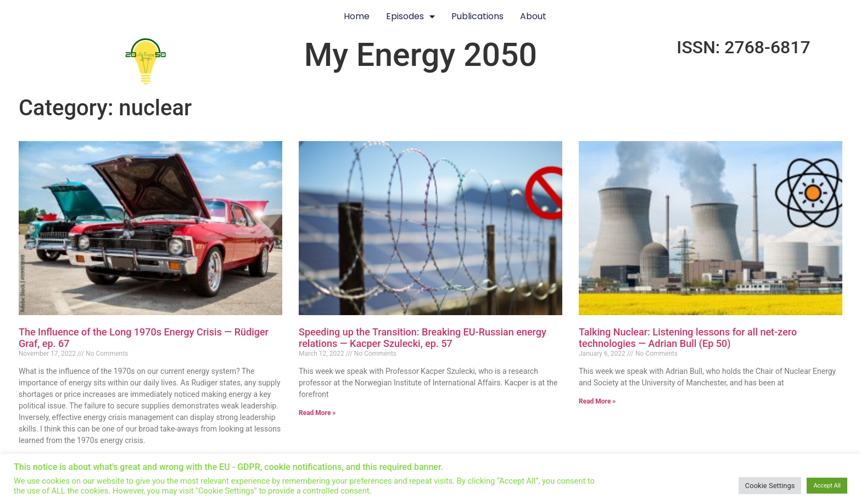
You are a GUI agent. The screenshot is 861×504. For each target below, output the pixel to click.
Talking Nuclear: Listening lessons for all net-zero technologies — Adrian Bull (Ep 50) (688, 338)
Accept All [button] (827, 486)
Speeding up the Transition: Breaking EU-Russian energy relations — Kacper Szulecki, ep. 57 (423, 338)
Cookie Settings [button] (770, 486)
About (533, 16)
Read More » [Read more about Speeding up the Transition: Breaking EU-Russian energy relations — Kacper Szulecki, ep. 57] (317, 413)
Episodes (410, 16)
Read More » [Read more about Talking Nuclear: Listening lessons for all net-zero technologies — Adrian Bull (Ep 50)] (597, 401)
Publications (477, 16)
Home (357, 16)
